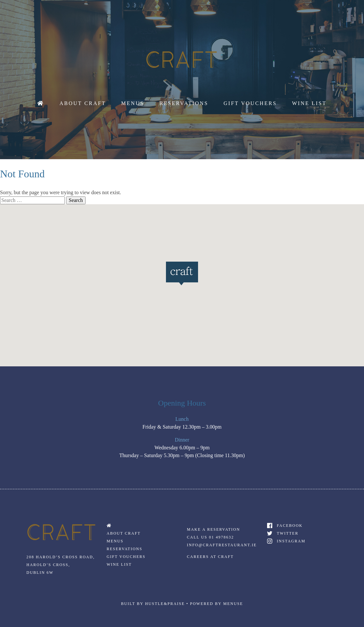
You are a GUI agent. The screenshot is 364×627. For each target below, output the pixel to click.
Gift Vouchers (250, 103)
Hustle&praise (165, 604)
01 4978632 (222, 537)
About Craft (82, 103)
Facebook (290, 526)
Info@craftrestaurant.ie (222, 545)
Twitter (288, 533)
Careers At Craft (210, 557)
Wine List (309, 103)
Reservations (184, 103)
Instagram (291, 541)
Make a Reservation (214, 529)
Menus (133, 103)
